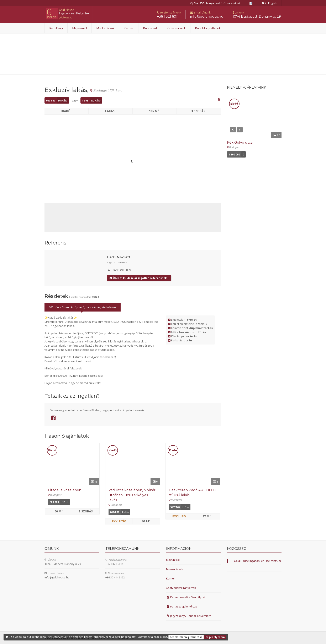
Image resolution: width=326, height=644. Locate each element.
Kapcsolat (150, 28)
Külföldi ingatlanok (208, 28)
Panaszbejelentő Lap (182, 606)
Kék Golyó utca (240, 142)
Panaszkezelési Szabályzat (186, 597)
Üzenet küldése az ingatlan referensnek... (139, 278)
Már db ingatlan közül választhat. (215, 3)
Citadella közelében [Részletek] (65, 490)
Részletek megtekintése (186, 637)
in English (269, 3)
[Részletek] (72, 464)
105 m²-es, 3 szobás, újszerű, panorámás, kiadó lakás (83, 307)
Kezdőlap (56, 28)
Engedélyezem (215, 637)
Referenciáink (176, 28)
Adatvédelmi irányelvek (181, 588)
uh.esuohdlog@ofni (207, 16)
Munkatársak (105, 28)
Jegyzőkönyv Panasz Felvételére (189, 616)
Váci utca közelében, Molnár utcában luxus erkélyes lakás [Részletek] (132, 495)
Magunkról (80, 28)
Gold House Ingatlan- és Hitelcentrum (257, 561)
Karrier (129, 28)
